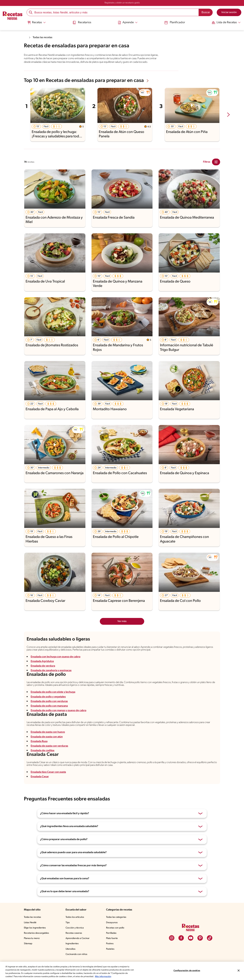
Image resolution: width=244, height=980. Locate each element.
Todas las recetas (43, 37)
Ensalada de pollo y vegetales (48, 697)
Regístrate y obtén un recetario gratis (122, 3)
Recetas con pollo (115, 928)
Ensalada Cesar (40, 777)
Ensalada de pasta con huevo (48, 732)
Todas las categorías (116, 917)
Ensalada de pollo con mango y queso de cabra (59, 711)
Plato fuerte (112, 938)
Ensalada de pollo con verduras (49, 701)
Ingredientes (72, 944)
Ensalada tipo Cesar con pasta (48, 772)
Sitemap (28, 944)
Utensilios (70, 949)
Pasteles (110, 949)
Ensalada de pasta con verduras (49, 746)
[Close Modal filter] (216, 162)
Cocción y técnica (75, 928)
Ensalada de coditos (43, 751)
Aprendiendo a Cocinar (78, 938)
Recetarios (82, 23)
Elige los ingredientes (35, 928)
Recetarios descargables (36, 933)
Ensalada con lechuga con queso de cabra (55, 657)
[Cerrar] (239, 971)
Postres (110, 944)
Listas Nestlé (30, 923)
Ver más (122, 621)
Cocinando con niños (76, 954)
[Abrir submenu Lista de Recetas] (226, 23)
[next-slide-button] (228, 115)
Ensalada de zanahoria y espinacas (51, 671)
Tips (68, 923)
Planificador (175, 23)
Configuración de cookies (187, 971)
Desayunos (112, 923)
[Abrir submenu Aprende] (128, 23)
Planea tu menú (32, 938)
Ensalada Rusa (39, 741)
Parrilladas (111, 933)
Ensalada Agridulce (42, 661)
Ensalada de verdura (43, 666)
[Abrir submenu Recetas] (37, 23)
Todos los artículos (75, 917)
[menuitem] (37, 24)
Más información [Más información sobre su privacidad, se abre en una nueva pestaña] (103, 977)
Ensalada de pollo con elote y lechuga (53, 692)
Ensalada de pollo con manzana (49, 706)
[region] (122, 971)
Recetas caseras (74, 933)
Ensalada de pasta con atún (47, 737)
